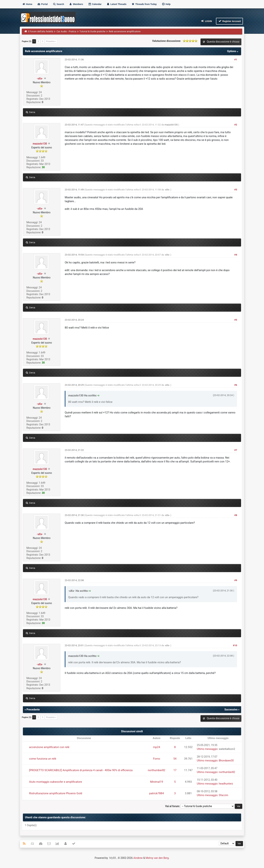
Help (166, 4)
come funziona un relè (43, 759)
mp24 (157, 747)
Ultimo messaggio (207, 749)
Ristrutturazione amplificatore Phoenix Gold (56, 793)
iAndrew (138, 858)
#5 (236, 320)
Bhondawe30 (226, 761)
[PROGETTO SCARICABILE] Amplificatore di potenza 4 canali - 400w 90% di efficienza (81, 770)
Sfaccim (224, 795)
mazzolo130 (40, 144)
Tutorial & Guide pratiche (93, 31)
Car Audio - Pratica (66, 31)
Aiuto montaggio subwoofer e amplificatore (56, 782)
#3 (236, 190)
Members (76, 4)
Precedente (33, 710)
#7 (236, 450)
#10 (235, 645)
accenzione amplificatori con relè (49, 747)
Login (206, 21)
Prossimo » (51, 41)
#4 (236, 255)
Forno (157, 759)
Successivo (231, 710)
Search (58, 4)
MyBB (113, 858)
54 (175, 759)
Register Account (229, 21)
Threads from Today (144, 4)
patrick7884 (156, 793)
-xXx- (40, 79)
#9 (236, 580)
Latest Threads (117, 4)
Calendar (95, 4)
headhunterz (226, 784)
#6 (236, 385)
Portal (42, 4)
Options (233, 51)
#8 (236, 515)
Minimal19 (157, 782)
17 (175, 770)
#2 (236, 125)
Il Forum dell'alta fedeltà (41, 31)
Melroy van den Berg (157, 858)
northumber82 (156, 770)
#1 (236, 60)
